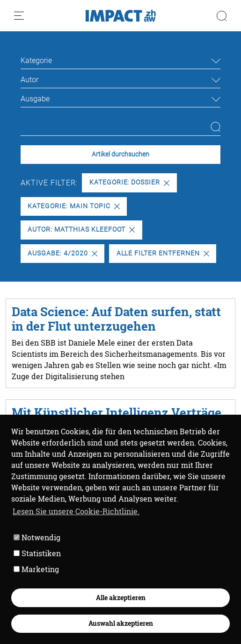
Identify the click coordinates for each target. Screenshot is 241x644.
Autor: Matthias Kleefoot (81, 230)
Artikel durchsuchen (120, 154)
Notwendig (37, 537)
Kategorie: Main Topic (73, 206)
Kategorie (36, 60)
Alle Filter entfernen (163, 253)
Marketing (36, 569)
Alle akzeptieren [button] (121, 598)
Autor (29, 80)
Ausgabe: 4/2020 (62, 253)
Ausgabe (35, 99)
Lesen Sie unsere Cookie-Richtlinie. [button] (76, 511)
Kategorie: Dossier (129, 182)
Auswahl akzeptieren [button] (121, 623)
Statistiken (37, 553)
